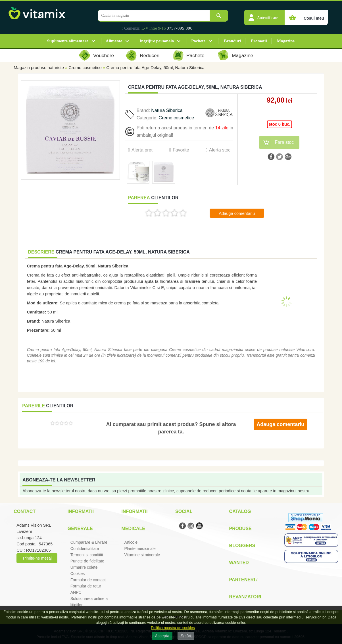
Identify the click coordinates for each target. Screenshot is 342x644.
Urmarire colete (84, 567)
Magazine (286, 41)
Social (184, 511)
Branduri (232, 41)
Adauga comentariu (237, 213)
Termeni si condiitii (87, 555)
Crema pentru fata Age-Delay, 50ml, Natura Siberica (155, 67)
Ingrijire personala (157, 41)
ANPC (76, 592)
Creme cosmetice (85, 67)
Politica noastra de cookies (173, 628)
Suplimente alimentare (68, 41)
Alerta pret (142, 150)
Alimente (114, 41)
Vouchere (104, 55)
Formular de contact (88, 580)
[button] (264, 14)
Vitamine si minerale (142, 555)
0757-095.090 (180, 28)
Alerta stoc (220, 150)
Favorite (181, 150)
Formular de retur (86, 586)
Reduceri (150, 55)
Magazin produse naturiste (39, 67)
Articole (131, 542)
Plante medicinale (140, 549)
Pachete (198, 41)
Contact (25, 511)
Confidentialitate (85, 549)
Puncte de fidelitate (87, 561)
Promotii (259, 41)
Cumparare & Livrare (89, 542)
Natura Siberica (167, 110)
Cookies (78, 574)
